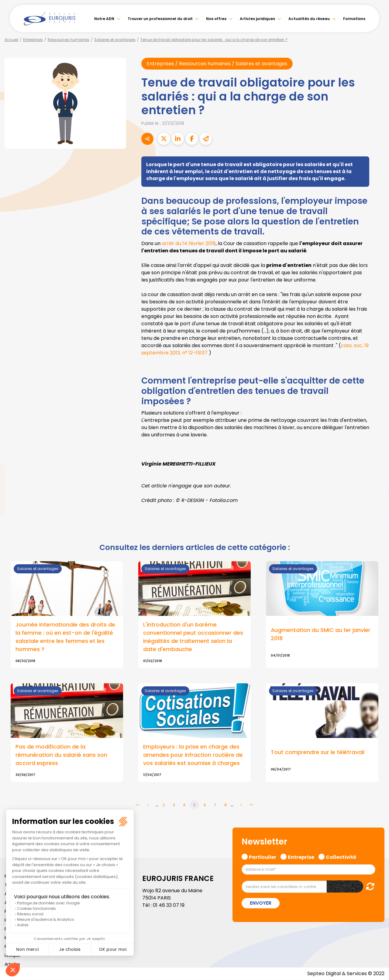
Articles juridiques (257, 19)
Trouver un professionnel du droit (160, 19)
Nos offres (216, 19)
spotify (377, 514)
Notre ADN (104, 19)
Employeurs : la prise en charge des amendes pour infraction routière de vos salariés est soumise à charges (193, 755)
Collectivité (341, 857)
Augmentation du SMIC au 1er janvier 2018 (321, 634)
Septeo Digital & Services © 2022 (346, 974)
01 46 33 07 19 (169, 905)
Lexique (12, 956)
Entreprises (33, 40)
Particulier (263, 857)
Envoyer (261, 903)
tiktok (377, 527)
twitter (377, 466)
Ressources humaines (69, 40)
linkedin (377, 478)
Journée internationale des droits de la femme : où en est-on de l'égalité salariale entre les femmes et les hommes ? (65, 637)
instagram (377, 502)
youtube (377, 490)
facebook (377, 454)
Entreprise (301, 857)
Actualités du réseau (309, 19)
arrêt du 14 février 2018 (189, 243)
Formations (354, 19)
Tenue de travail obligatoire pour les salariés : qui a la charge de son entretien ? (214, 40)
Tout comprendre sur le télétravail (318, 753)
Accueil (11, 40)
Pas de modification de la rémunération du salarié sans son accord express (61, 755)
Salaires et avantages (115, 40)
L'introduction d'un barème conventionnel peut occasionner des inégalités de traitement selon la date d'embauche (193, 637)
